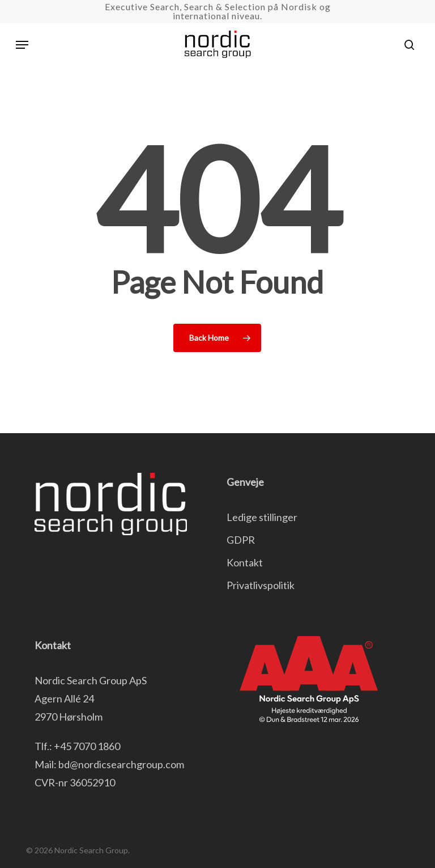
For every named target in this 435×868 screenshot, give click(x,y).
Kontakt (245, 562)
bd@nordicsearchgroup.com (121, 764)
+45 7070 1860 (87, 746)
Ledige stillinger (262, 517)
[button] (22, 45)
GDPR (241, 540)
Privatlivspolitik (261, 585)
